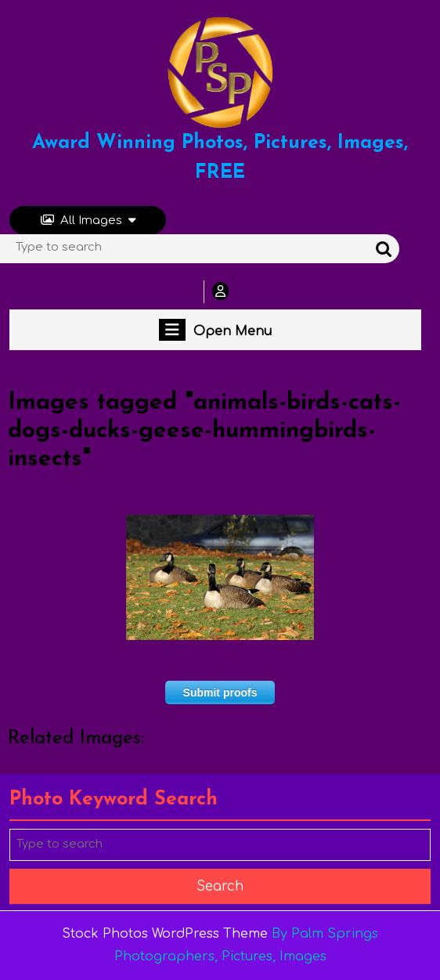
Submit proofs (220, 693)
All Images (88, 221)
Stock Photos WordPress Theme (165, 934)
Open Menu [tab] (215, 330)
